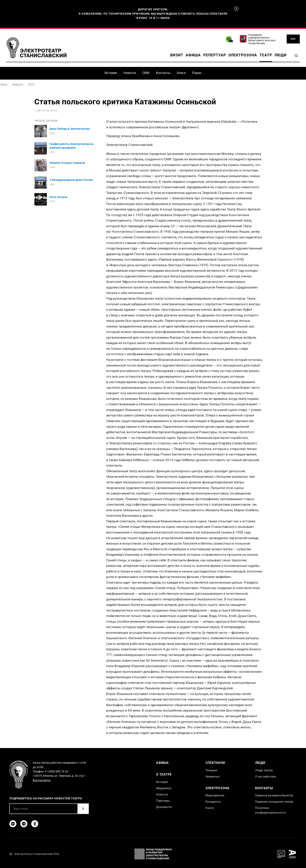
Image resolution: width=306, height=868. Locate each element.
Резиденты (213, 802)
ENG (293, 39)
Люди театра (264, 770)
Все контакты (42, 780)
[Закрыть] (236, 9)
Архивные (213, 777)
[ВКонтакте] (13, 824)
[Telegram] (24, 824)
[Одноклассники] (35, 824)
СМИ (146, 73)
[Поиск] (296, 56)
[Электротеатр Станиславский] (36, 48)
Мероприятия (215, 795)
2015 (31, 84)
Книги (181, 73)
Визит (177, 55)
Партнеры (163, 801)
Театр (266, 55)
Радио (197, 73)
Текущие (211, 770)
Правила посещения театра (274, 802)
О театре (164, 774)
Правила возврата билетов (274, 795)
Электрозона (243, 55)
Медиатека (164, 788)
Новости (130, 73)
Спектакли (215, 763)
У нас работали (266, 777)
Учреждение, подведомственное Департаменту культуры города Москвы (262, 39)
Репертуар (215, 55)
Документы (164, 807)
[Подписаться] (83, 809)
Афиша (193, 55)
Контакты (163, 73)
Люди (280, 55)
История (111, 73)
